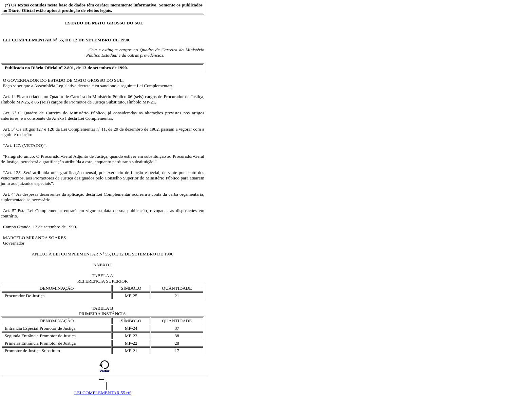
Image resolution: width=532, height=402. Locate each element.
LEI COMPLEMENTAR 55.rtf (102, 391)
